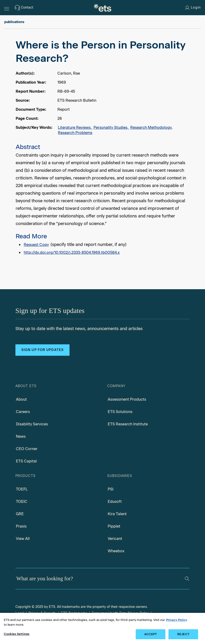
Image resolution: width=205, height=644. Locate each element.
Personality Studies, (111, 127)
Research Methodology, (151, 127)
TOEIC (22, 502)
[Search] (187, 579)
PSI (111, 489)
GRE (20, 514)
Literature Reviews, (75, 127)
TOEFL (22, 489)
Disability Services (32, 424)
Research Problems (75, 133)
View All (23, 539)
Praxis (21, 526)
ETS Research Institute (128, 424)
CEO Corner (27, 449)
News (21, 436)
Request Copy (36, 245)
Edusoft (115, 502)
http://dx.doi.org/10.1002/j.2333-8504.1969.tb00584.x (72, 252)
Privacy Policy (177, 620)
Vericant (115, 539)
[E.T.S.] (102, 8)
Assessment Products (127, 399)
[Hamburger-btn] (7, 8)
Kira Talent (117, 514)
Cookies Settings (17, 634)
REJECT (183, 634)
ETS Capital (26, 461)
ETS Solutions (120, 412)
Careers (23, 412)
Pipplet (114, 526)
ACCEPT (151, 634)
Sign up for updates (42, 350)
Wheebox (116, 551)
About (21, 399)
